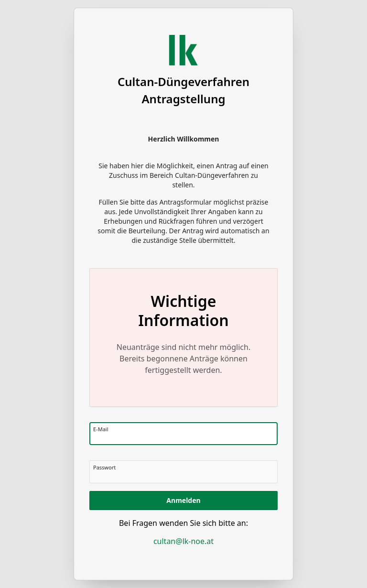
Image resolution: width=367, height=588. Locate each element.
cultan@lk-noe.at (183, 541)
